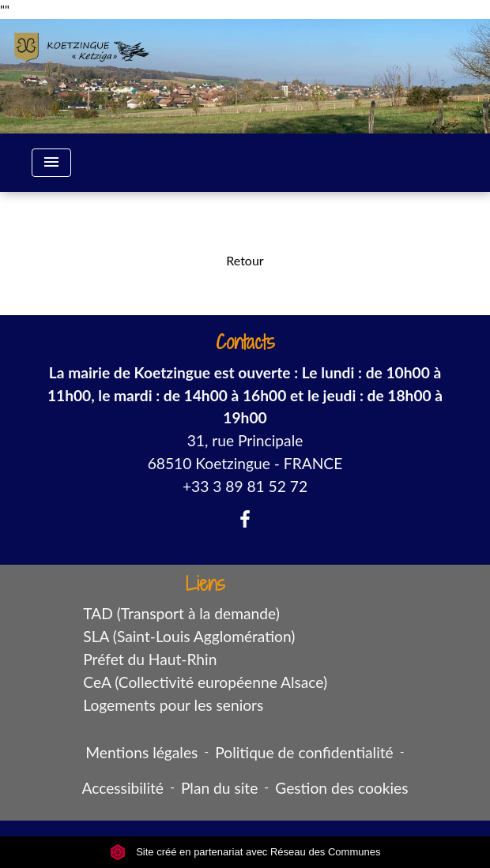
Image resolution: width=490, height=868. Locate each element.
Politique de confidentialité (304, 752)
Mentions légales (141, 752)
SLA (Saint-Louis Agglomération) (189, 636)
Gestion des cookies (341, 788)
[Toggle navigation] (51, 163)
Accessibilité (122, 788)
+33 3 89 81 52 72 (245, 486)
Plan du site (219, 788)
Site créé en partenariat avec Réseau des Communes (245, 852)
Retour (245, 260)
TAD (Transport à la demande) (181, 613)
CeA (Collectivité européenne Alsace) (205, 682)
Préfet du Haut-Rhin (150, 659)
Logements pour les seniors (173, 705)
